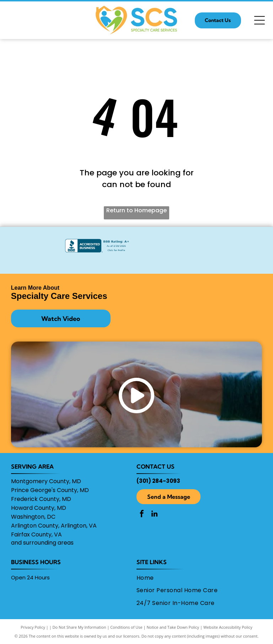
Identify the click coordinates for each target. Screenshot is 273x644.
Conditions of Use (126, 627)
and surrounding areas (42, 543)
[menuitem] (197, 578)
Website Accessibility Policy (228, 627)
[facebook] (142, 515)
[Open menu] (259, 20)
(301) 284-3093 (158, 481)
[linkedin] (154, 515)
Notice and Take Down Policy (173, 627)
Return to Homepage (136, 210)
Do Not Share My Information (79, 627)
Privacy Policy (33, 627)
